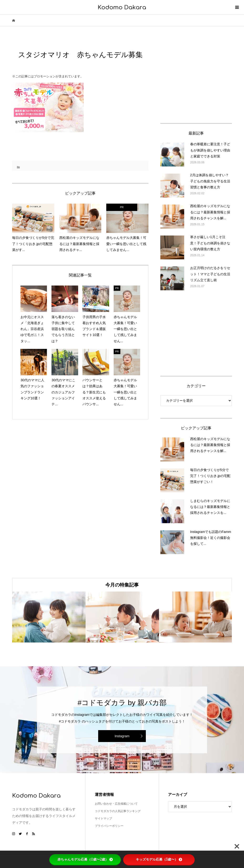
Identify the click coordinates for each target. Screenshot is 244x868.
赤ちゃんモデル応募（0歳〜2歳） (85, 859)
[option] (49, 617)
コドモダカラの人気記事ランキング (118, 811)
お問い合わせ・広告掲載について (116, 804)
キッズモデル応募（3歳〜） (159, 859)
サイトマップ (103, 818)
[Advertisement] (196, 80)
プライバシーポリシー (109, 826)
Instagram (122, 736)
